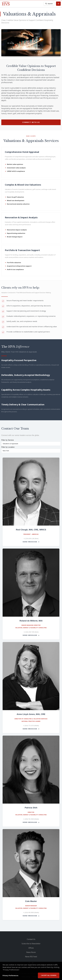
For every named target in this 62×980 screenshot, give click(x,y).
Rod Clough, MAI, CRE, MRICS (31, 530)
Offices (31, 948)
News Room (31, 952)
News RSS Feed (31, 957)
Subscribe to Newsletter (31, 944)
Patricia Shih (31, 808)
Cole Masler (31, 901)
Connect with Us (31, 122)
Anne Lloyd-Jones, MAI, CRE (31, 714)
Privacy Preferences (10, 977)
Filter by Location (8, 447)
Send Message (31, 542)
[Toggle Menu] (58, 4)
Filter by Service (8, 440)
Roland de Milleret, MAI (31, 621)
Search (49, 4)
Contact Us (31, 939)
